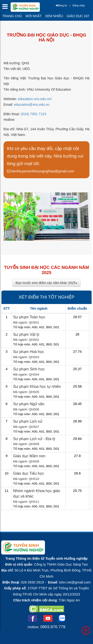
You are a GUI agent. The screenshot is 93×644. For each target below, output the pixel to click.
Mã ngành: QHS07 (26, 427)
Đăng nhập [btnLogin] (79, 5)
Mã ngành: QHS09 (26, 461)
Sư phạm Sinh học (29, 369)
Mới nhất (33, 16)
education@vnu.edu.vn (32, 105)
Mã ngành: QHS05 (26, 392)
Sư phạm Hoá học (29, 352)
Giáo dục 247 (78, 16)
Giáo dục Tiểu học (29, 473)
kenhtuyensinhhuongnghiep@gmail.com (41, 171)
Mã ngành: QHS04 (26, 375)
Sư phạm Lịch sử (28, 421)
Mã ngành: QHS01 (26, 322)
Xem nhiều (54, 16)
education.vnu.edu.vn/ (35, 99)
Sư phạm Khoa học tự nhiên (37, 387)
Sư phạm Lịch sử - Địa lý (34, 439)
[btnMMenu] (6, 8)
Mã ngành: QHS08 (26, 444)
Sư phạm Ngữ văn (29, 404)
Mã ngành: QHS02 (26, 340)
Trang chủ (12, 16)
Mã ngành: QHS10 (26, 479)
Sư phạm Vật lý (26, 334)
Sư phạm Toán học (29, 317)
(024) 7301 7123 (34, 114)
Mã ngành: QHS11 (26, 502)
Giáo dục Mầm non (29, 456)
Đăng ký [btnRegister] (61, 5)
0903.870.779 (53, 627)
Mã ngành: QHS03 (26, 357)
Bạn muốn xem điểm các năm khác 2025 (46, 283)
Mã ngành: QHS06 (26, 409)
